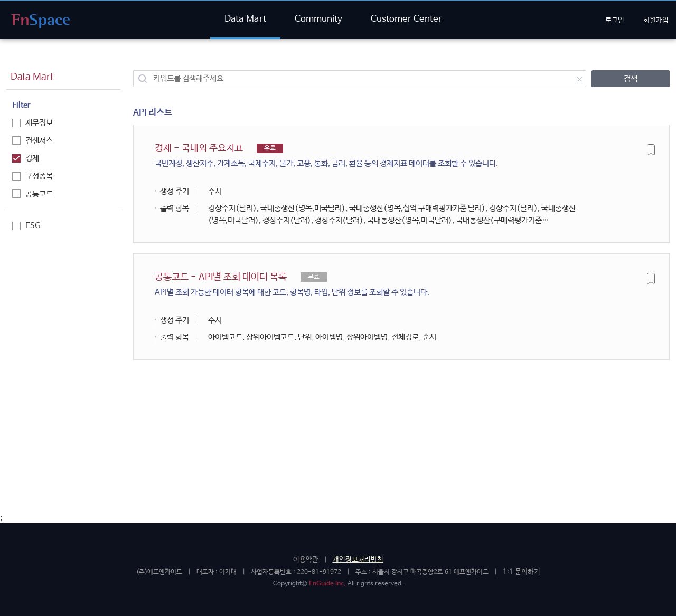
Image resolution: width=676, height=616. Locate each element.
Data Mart (245, 19)
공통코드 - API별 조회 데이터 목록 (292, 285)
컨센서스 (32, 141)
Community (318, 19)
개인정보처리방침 (358, 560)
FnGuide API (40, 21)
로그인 (615, 20)
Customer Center (406, 19)
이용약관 (306, 560)
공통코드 (32, 194)
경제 (26, 158)
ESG (26, 226)
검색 (631, 79)
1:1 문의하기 (522, 572)
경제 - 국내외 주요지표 (326, 157)
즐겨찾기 (651, 149)
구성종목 (32, 176)
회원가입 (656, 20)
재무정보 (32, 123)
